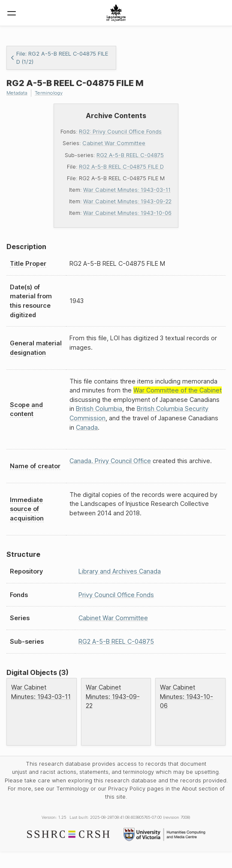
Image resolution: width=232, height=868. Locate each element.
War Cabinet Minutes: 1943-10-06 (127, 213)
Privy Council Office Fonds (116, 595)
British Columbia (99, 409)
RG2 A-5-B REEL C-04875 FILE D (121, 167)
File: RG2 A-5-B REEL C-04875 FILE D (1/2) (59, 58)
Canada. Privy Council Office (110, 461)
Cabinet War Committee (114, 143)
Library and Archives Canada (120, 571)
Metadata (17, 93)
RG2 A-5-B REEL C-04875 (130, 155)
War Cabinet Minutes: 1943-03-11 (127, 190)
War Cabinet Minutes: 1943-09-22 (127, 201)
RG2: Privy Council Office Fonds (120, 132)
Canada (87, 427)
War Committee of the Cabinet (178, 390)
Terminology (49, 93)
